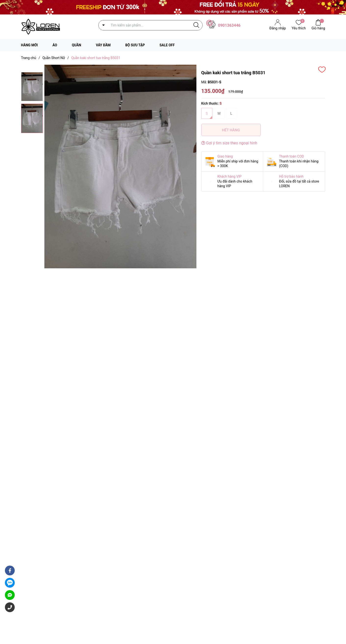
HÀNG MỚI (30, 45)
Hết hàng (231, 130)
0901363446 (229, 25)
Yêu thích (299, 28)
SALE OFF (167, 45)
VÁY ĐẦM (103, 45)
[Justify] (196, 25)
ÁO (55, 45)
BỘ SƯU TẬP (135, 45)
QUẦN (77, 45)
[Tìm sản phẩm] (150, 25)
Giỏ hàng (318, 28)
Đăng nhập (278, 28)
